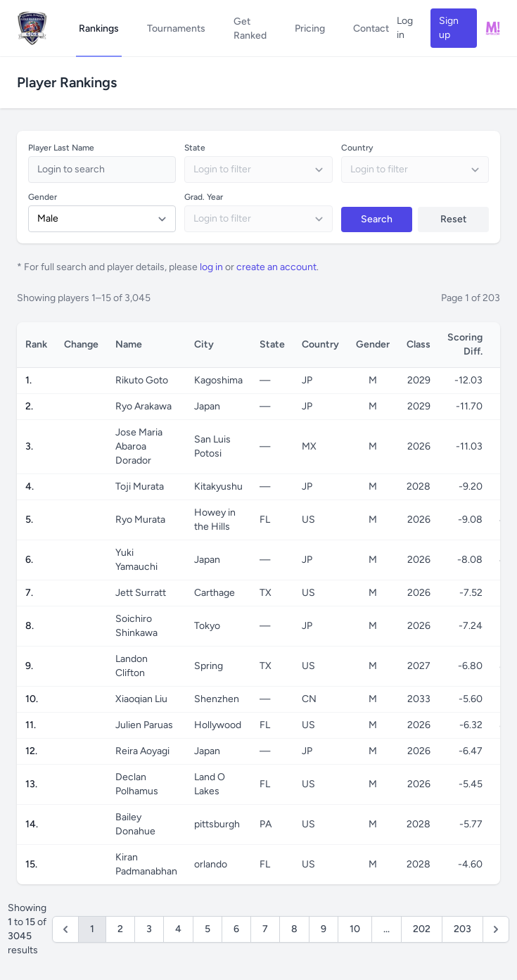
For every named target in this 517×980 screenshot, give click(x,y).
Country (357, 148)
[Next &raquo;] (496, 929)
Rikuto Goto (142, 380)
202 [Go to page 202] (422, 929)
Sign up (449, 28)
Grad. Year (204, 197)
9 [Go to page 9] (324, 929)
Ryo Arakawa (143, 406)
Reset (453, 219)
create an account (276, 267)
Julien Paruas (144, 725)
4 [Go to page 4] (178, 929)
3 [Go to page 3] (149, 929)
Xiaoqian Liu (141, 699)
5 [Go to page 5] (208, 929)
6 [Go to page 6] (236, 929)
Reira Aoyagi (142, 751)
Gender (43, 197)
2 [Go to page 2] (120, 929)
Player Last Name (61, 148)
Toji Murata (140, 486)
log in (211, 267)
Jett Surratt (141, 593)
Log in (405, 28)
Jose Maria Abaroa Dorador (139, 446)
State (195, 148)
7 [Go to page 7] (265, 929)
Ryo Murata (140, 520)
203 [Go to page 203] (462, 929)
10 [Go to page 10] (355, 929)
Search (377, 219)
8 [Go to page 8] (294, 929)
